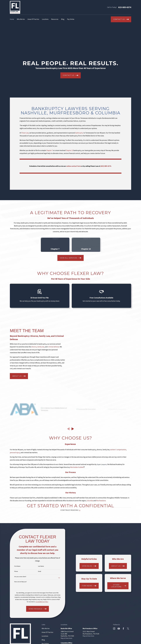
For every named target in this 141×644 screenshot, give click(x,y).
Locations (45, 636)
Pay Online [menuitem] (71, 19)
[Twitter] (128, 629)
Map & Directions (66, 638)
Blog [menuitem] (63, 19)
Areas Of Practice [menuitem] (33, 19)
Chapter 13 (69, 150)
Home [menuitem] (12, 19)
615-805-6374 (125, 7)
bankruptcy (79, 133)
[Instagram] (114, 629)
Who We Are (46, 628)
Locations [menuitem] (45, 19)
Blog (43, 640)
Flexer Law (25, 133)
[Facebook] (123, 629)
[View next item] (73, 429)
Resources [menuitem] (55, 19)
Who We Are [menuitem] (21, 19)
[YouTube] (119, 629)
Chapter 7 (49, 150)
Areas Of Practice (47, 632)
